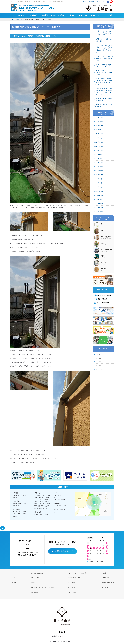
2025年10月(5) (99, 138)
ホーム (12, 20)
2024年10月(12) (100, 187)
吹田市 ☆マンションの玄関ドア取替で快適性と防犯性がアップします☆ (104, 59)
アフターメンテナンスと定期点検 (78, 573)
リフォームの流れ (58, 15)
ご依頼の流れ (34, 592)
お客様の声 (34, 15)
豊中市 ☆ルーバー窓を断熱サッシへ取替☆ (104, 100)
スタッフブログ (20, 20)
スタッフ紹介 (83, 15)
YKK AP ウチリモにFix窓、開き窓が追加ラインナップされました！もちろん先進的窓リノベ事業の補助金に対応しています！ (104, 49)
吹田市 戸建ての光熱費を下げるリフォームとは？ (104, 66)
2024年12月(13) (100, 179)
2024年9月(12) (99, 191)
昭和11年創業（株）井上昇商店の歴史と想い (43, 587)
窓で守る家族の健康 (75, 578)
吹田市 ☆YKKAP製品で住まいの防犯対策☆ (104, 40)
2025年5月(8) (99, 158)
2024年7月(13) (99, 199)
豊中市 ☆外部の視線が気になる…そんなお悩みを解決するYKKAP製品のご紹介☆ (104, 33)
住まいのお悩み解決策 (37, 573)
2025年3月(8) (99, 167)
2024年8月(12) (99, 195)
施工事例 (45, 15)
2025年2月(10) (99, 171)
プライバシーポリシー (108, 583)
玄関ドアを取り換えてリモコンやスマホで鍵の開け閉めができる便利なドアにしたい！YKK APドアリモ (104, 92)
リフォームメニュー (19, 15)
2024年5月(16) (99, 208)
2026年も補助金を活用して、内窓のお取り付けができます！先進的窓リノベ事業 (104, 73)
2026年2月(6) (99, 122)
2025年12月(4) (99, 130)
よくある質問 (105, 578)
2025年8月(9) (99, 146)
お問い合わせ (105, 587)
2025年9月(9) (99, 142)
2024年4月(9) (99, 212)
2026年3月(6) (99, 118)
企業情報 (71, 15)
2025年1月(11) (99, 175)
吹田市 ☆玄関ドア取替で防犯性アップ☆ (104, 106)
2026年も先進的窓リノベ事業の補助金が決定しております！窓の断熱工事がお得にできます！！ (104, 82)
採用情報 (110, 15)
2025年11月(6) (99, 134)
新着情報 (92, 2)
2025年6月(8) (99, 154)
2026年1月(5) (99, 126)
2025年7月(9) (99, 150)
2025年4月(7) (99, 163)
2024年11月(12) (100, 183)
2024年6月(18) (99, 203)
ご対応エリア (100, 2)
